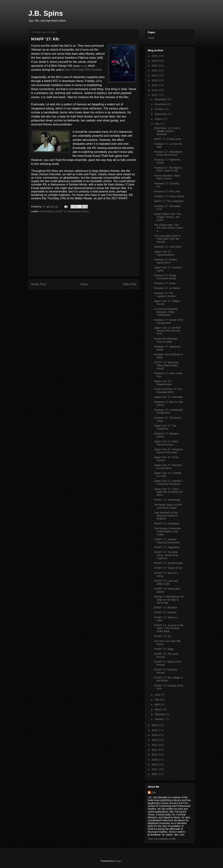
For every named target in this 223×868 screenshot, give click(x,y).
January (159, 719)
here (83, 66)
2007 (155, 769)
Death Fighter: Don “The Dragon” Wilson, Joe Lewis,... (167, 217)
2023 (155, 66)
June (158, 695)
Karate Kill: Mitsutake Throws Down (166, 340)
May (157, 700)
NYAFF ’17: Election (165, 612)
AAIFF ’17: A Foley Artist (167, 139)
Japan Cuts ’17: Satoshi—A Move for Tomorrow (168, 482)
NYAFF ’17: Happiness (167, 547)
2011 (155, 750)
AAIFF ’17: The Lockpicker (169, 201)
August (159, 119)
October (159, 109)
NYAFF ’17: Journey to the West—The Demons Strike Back (169, 628)
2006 (155, 774)
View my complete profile (162, 839)
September (161, 114)
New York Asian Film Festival (83, 70)
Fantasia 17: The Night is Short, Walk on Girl (168, 169)
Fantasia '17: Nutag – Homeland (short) (166, 277)
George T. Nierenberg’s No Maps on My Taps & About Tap (169, 600)
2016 (155, 725)
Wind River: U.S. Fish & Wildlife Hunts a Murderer (167, 131)
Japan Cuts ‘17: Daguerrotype (163, 383)
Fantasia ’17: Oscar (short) (169, 196)
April (158, 704)
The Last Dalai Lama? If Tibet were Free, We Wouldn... (167, 239)
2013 (155, 740)
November (161, 104)
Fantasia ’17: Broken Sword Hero (165, 261)
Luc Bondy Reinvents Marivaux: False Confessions (166, 312)
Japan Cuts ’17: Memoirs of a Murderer (168, 467)
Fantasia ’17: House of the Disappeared (169, 321)
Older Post (130, 284)
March (159, 709)
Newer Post (38, 284)
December (161, 99)
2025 (155, 56)
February (160, 714)
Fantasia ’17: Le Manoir (167, 288)
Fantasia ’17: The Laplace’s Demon (165, 295)
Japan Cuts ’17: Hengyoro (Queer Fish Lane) (168, 451)
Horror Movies (47, 211)
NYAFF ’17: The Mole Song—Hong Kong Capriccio (166, 555)
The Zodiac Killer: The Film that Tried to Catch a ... (168, 228)
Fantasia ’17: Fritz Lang (167, 191)
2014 (155, 735)
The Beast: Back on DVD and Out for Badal (168, 506)
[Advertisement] (84, 248)
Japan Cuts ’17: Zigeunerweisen (164, 253)
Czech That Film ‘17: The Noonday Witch (168, 391)
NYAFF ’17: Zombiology (167, 500)
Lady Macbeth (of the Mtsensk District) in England (166, 516)
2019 (155, 85)
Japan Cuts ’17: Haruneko (168, 397)
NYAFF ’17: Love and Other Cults (166, 582)
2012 (155, 745)
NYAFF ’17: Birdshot (165, 608)
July (157, 124)
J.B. (154, 792)
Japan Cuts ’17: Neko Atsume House (166, 443)
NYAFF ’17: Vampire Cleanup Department (167, 541)
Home (84, 284)
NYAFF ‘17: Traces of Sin (168, 568)
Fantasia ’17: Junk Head (167, 247)
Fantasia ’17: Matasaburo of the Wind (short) (168, 153)
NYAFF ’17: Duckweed (167, 524)
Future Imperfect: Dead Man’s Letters (167, 177)
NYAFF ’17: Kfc (162, 636)
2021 (155, 76)
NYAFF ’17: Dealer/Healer (168, 563)
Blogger (118, 861)
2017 (155, 95)
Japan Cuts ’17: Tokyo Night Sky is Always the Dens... (168, 492)
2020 (155, 80)
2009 (155, 760)
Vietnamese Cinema (78, 211)
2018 (155, 90)
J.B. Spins (46, 13)
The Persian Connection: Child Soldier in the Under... (168, 531)
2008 (155, 765)
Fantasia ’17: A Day (165, 283)
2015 (155, 730)
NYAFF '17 (61, 211)
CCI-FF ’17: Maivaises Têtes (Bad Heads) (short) (166, 365)
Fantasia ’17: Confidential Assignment (168, 411)
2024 (155, 61)
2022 (155, 70)
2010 (155, 755)
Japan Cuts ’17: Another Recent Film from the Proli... (167, 331)
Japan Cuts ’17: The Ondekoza (165, 427)
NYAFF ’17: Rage (164, 649)
